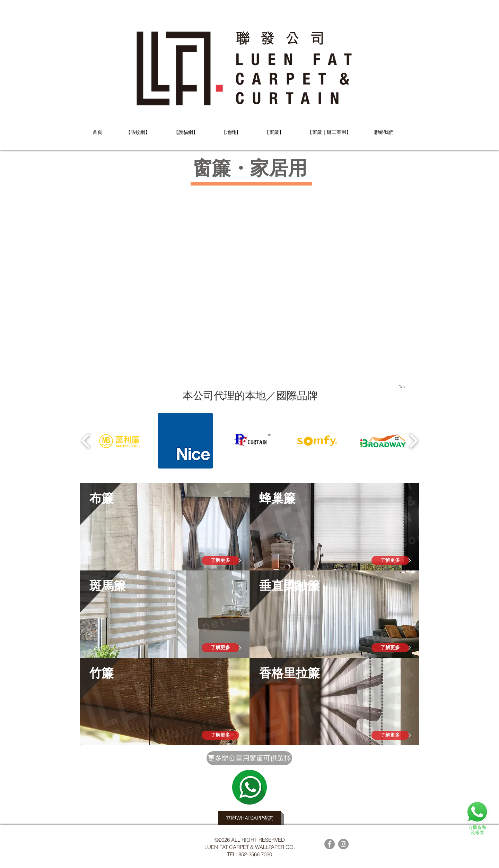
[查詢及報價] (477, 817)
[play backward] (86, 441)
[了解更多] (220, 560)
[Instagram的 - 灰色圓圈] (343, 844)
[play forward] (413, 441)
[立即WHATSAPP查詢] (249, 818)
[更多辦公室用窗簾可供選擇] (249, 758)
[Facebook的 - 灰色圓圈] (330, 844)
